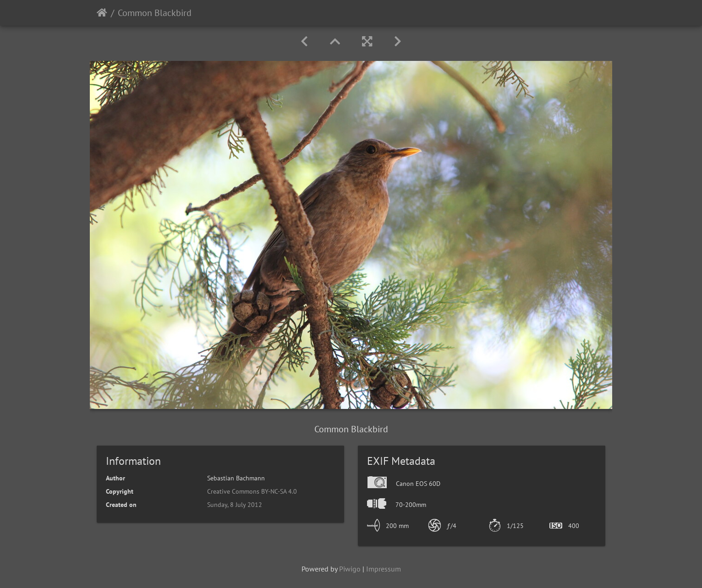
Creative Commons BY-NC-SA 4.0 (252, 491)
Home (102, 13)
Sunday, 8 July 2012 (235, 505)
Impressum (384, 569)
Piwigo (350, 569)
